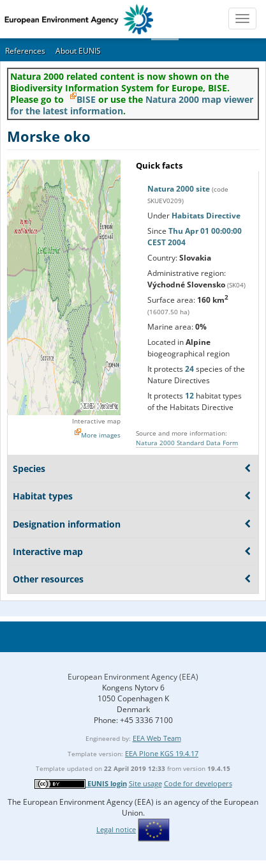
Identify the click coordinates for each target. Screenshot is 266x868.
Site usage (145, 783)
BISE (86, 99)
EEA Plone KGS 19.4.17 (162, 753)
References (25, 51)
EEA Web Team (157, 738)
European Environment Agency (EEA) (133, 677)
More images (101, 435)
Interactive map (96, 421)
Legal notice (116, 829)
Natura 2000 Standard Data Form (187, 443)
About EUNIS (78, 51)
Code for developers (198, 783)
